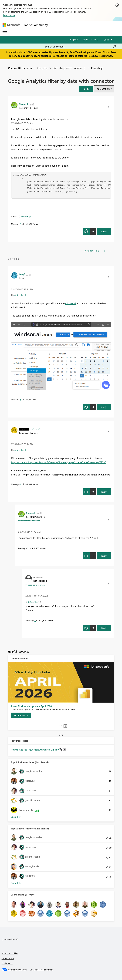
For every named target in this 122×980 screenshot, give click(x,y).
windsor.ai (71, 303)
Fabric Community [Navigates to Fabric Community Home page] (36, 25)
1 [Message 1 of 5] (21, 224)
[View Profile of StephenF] (24, 104)
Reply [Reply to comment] (104, 407)
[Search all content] (80, 47)
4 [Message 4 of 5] (35, 620)
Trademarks (7, 963)
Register (74, 39)
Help (96, 39)
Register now (106, 56)
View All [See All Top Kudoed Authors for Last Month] (16, 883)
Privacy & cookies (10, 953)
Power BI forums (20, 68)
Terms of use (8, 958)
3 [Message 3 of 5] (28, 548)
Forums (42, 68)
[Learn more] (21, 715)
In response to (29, 521)
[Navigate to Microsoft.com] (11, 25)
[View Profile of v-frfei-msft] (35, 429)
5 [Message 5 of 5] (21, 399)
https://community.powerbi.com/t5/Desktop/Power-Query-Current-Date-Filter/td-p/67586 (59, 462)
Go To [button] (107, 40)
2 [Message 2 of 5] (21, 484)
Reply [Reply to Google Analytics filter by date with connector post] (104, 231)
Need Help (26, 216)
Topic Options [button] (103, 89)
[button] (86, 89)
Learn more (9, 15)
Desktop (97, 68)
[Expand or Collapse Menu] (5, 33)
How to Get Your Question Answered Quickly (35, 750)
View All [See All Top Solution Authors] (16, 817)
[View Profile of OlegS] (22, 274)
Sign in (86, 39)
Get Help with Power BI (69, 68)
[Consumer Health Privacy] (41, 970)
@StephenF (20, 295)
